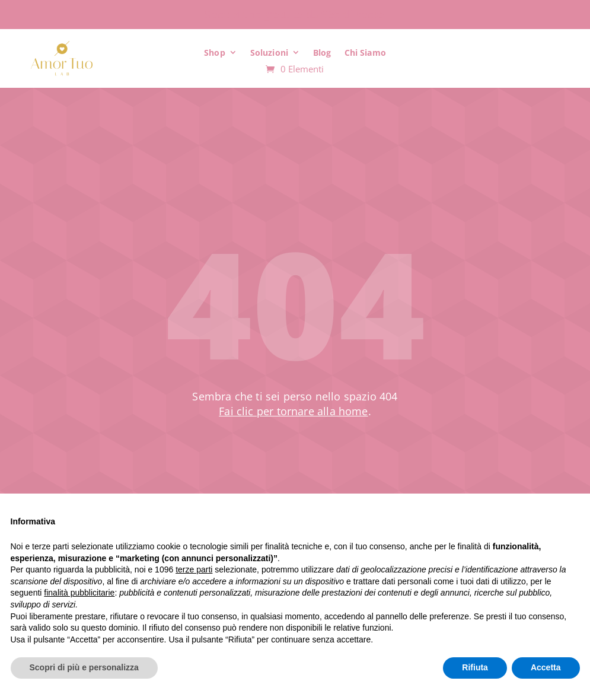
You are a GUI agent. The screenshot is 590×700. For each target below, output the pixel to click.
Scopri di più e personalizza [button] (84, 667)
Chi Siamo (365, 52)
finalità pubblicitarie (79, 593)
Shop (215, 52)
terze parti (194, 569)
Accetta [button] (546, 667)
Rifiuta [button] (475, 667)
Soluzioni (269, 52)
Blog (322, 52)
